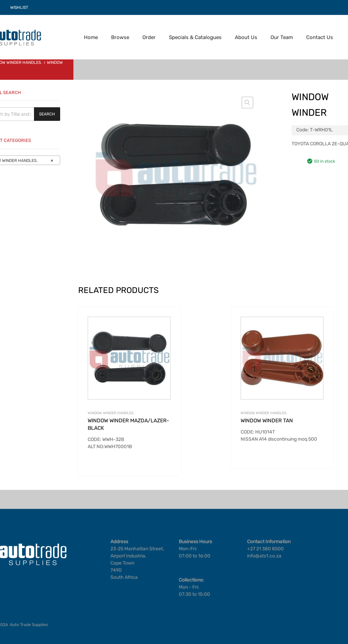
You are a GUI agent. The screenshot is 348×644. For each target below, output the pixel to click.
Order (149, 37)
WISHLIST (19, 7)
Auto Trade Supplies (29, 625)
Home (91, 37)
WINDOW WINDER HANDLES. (111, 413)
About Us (246, 37)
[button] (247, 103)
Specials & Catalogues (195, 37)
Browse (120, 37)
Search (47, 114)
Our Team (282, 37)
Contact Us (320, 37)
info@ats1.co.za (264, 556)
